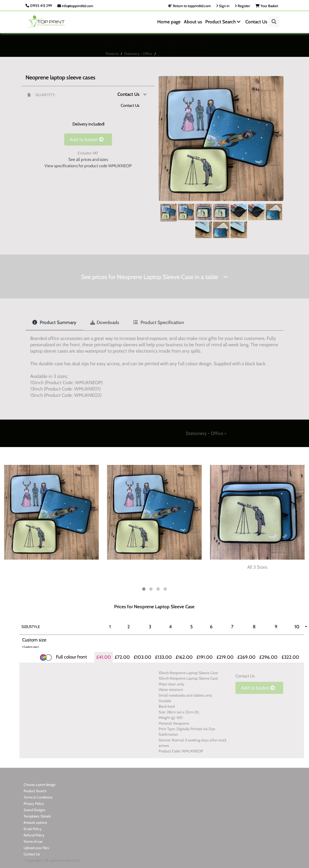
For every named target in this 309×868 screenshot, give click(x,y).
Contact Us (256, 22)
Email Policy (33, 829)
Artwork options (35, 822)
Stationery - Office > (206, 433)
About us (193, 22)
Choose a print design (40, 785)
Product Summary (54, 322)
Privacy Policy (34, 803)
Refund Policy (34, 835)
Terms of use (33, 841)
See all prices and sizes (88, 159)
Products (112, 54)
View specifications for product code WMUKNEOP (88, 166)
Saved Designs (34, 810)
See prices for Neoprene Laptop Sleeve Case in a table (155, 277)
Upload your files (36, 848)
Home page (169, 22)
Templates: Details (37, 816)
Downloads (105, 322)
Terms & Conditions (38, 797)
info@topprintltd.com (75, 6)
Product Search (224, 22)
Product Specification (158, 322)
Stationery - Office (138, 54)
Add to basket (88, 139)
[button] (88, 94)
